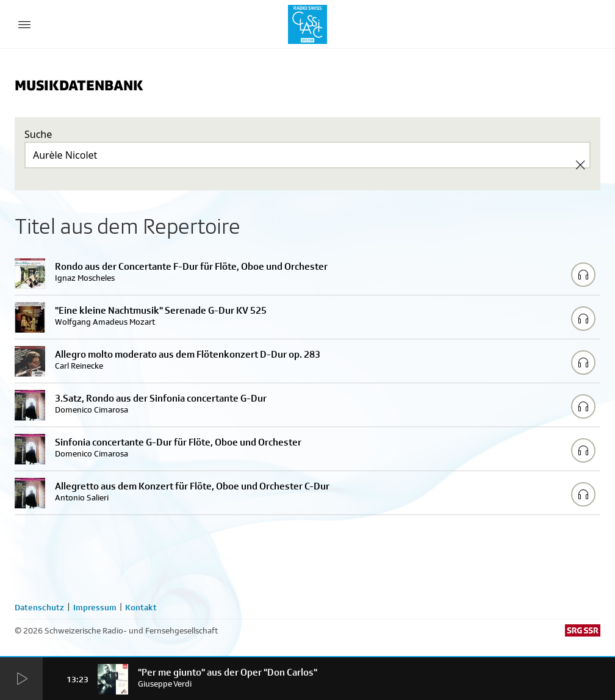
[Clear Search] (580, 165)
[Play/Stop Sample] (583, 275)
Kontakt (141, 607)
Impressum (95, 607)
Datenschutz (39, 607)
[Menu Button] (24, 24)
